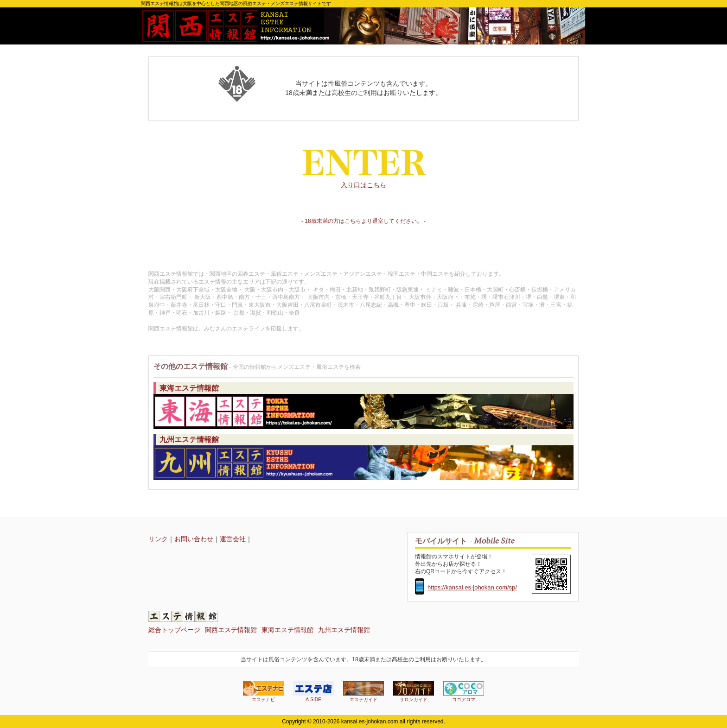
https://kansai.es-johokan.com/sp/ (472, 587)
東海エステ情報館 (287, 630)
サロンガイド (414, 692)
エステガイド (363, 692)
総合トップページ (174, 630)
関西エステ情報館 (231, 630)
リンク (158, 539)
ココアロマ (464, 692)
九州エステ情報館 (344, 630)
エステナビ (263, 692)
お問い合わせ (194, 539)
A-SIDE (313, 692)
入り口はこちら (363, 163)
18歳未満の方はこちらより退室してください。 (363, 221)
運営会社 (233, 539)
